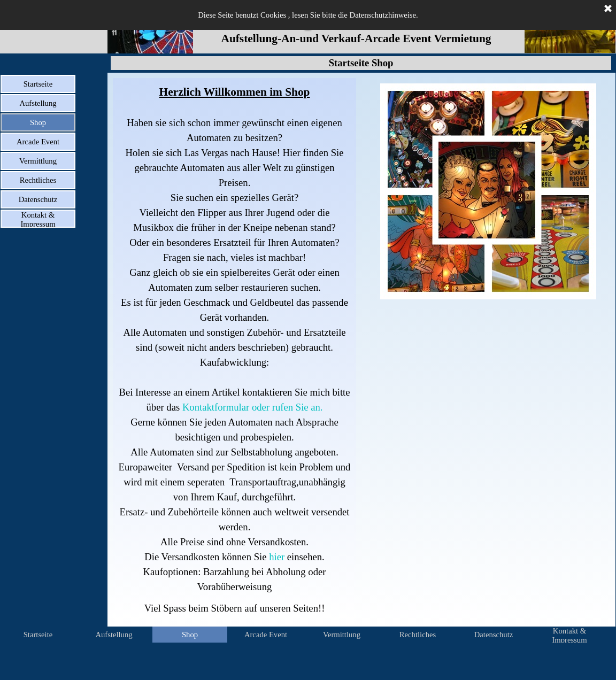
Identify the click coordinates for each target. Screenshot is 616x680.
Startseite (38, 84)
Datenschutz (38, 199)
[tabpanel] (234, 350)
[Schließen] (608, 9)
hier (275, 557)
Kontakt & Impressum (38, 219)
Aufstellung (38, 103)
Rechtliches (38, 180)
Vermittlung (38, 161)
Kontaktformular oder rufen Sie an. (253, 407)
